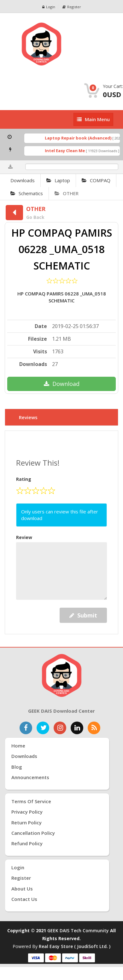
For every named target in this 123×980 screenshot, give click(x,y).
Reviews (28, 417)
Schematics (27, 193)
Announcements (30, 777)
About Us (22, 889)
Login (49, 7)
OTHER (67, 193)
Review (24, 537)
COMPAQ (96, 180)
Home (18, 746)
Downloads (23, 180)
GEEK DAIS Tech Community (78, 930)
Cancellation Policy (33, 833)
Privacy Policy (27, 812)
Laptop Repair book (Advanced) (80, 138)
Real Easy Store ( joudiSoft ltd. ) (75, 946)
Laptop (58, 180)
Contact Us (24, 899)
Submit (83, 615)
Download (62, 384)
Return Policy (26, 822)
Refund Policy (27, 843)
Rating (24, 479)
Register (72, 7)
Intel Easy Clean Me (67, 151)
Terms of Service (31, 801)
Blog (17, 767)
